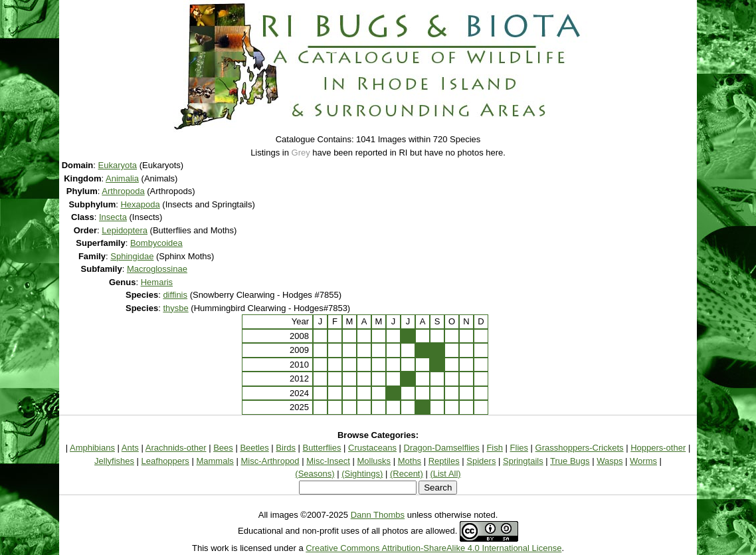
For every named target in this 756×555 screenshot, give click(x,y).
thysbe (175, 308)
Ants (130, 448)
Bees (223, 448)
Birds (286, 448)
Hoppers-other (658, 448)
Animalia (122, 178)
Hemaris (157, 282)
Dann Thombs (378, 515)
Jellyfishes (114, 461)
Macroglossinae (157, 269)
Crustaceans (372, 448)
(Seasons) (315, 474)
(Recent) (407, 474)
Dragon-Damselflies (442, 448)
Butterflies (322, 448)
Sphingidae (132, 256)
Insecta (113, 217)
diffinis (175, 295)
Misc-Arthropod (270, 461)
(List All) (445, 474)
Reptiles (444, 461)
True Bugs (570, 461)
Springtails (523, 461)
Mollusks (374, 461)
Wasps (610, 461)
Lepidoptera (125, 230)
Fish (495, 448)
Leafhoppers (165, 461)
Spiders (481, 461)
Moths (410, 461)
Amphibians (92, 448)
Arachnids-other (176, 448)
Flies (519, 448)
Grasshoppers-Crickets (580, 448)
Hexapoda (140, 204)
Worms (643, 461)
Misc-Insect (328, 461)
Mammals (215, 461)
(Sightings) (362, 474)
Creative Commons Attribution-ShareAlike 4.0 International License (433, 548)
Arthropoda (123, 191)
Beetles (254, 448)
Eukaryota (118, 165)
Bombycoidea (156, 243)
